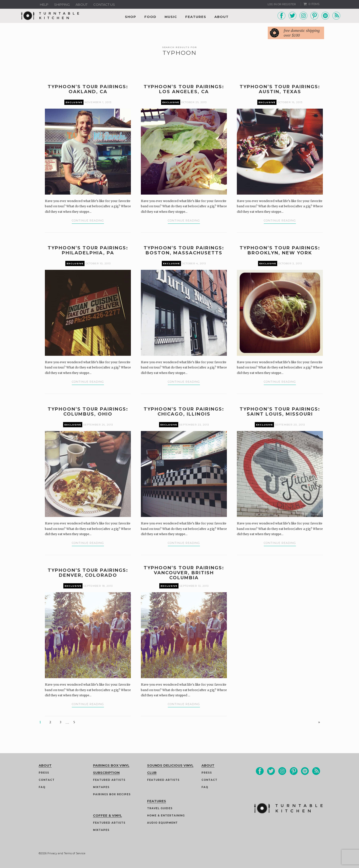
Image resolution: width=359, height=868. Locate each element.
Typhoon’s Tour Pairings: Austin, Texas (280, 89)
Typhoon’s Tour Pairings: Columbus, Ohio (88, 412)
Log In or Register (282, 4)
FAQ (42, 787)
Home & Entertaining (166, 816)
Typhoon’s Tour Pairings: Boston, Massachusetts (184, 250)
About (82, 4)
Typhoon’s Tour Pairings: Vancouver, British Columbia (184, 573)
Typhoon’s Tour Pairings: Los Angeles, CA (184, 89)
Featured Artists (109, 780)
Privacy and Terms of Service (66, 853)
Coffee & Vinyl (107, 815)
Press (44, 773)
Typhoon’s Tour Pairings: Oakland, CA (88, 89)
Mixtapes (101, 787)
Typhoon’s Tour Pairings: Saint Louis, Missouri (280, 412)
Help (44, 4)
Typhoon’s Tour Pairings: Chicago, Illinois (184, 412)
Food (150, 17)
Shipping (62, 4)
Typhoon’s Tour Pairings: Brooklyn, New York (280, 250)
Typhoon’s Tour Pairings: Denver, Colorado (88, 573)
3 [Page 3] (60, 722)
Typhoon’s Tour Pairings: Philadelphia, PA (88, 250)
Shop (131, 17)
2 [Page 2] (50, 722)
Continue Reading (88, 220)
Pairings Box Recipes (112, 794)
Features (196, 17)
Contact (47, 780)
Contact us (104, 4)
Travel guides (160, 808)
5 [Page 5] (74, 722)
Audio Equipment (162, 823)
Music (171, 17)
